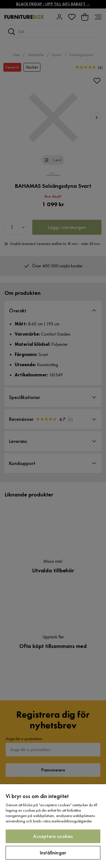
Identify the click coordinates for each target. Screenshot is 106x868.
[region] (53, 826)
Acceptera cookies (53, 836)
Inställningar (53, 853)
